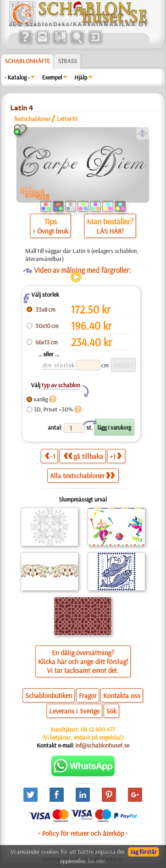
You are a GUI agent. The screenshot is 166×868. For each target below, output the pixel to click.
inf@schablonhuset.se (102, 745)
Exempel (52, 77)
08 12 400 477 (98, 729)
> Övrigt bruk (50, 231)
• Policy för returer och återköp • (83, 833)
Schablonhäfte (27, 61)
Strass (68, 61)
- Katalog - (17, 77)
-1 (50, 456)
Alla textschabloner (82, 476)
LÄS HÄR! (110, 231)
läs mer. (97, 861)
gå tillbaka (83, 456)
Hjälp (81, 77)
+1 (116, 456)
